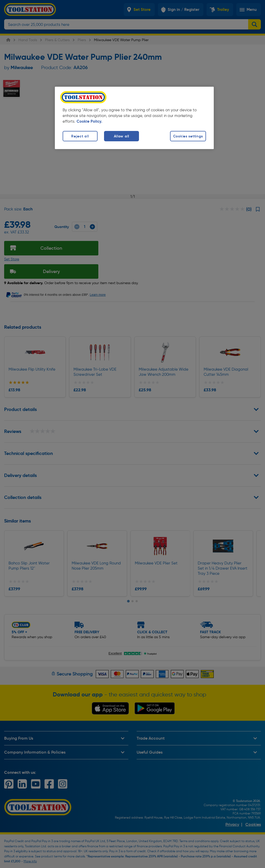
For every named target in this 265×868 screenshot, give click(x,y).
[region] (134, 118)
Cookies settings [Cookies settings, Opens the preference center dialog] (188, 136)
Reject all (80, 136)
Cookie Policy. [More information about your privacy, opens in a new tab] (89, 121)
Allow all (122, 136)
